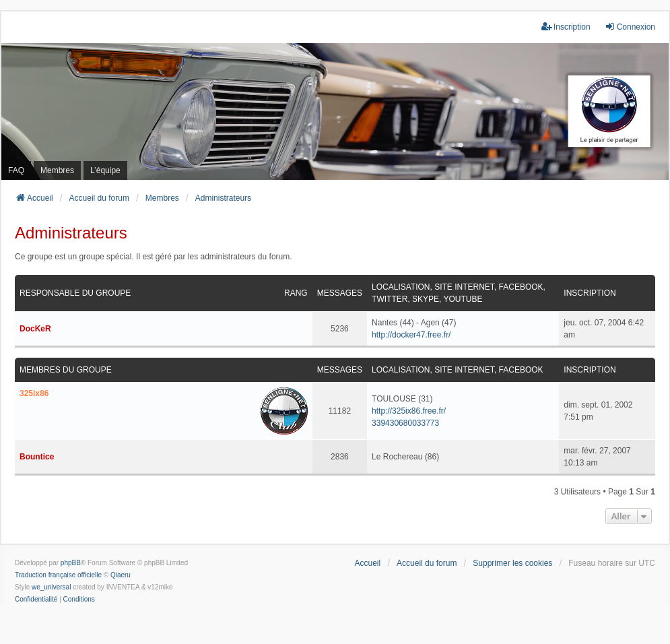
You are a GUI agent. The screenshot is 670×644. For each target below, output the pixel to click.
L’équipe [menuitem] (105, 170)
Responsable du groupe (75, 293)
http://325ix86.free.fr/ (409, 411)
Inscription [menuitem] (566, 27)
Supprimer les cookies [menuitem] (512, 563)
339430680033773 (405, 423)
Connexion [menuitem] (630, 27)
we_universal (51, 587)
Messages (340, 293)
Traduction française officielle (58, 575)
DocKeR (35, 329)
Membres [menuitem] (57, 170)
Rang (296, 293)
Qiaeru (121, 575)
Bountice (37, 457)
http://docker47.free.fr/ (411, 335)
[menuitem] (36, 600)
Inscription (590, 293)
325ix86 (34, 393)
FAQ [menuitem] (16, 170)
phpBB (71, 563)
